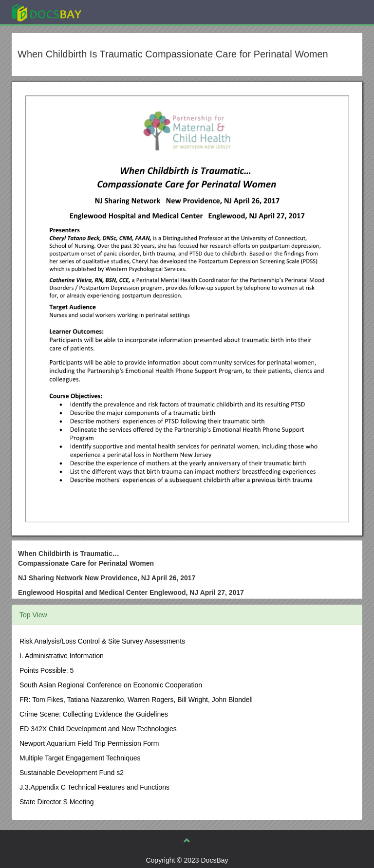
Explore (120, 12)
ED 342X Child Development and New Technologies (98, 729)
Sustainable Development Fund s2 (72, 773)
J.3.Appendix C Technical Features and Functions (94, 787)
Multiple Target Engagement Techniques (80, 758)
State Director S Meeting (57, 802)
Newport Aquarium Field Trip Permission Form (89, 743)
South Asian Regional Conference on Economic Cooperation (111, 685)
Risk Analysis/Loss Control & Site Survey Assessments (102, 641)
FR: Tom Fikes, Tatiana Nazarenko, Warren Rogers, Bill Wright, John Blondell (136, 700)
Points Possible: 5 (47, 670)
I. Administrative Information (62, 656)
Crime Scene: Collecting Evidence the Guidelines (94, 714)
